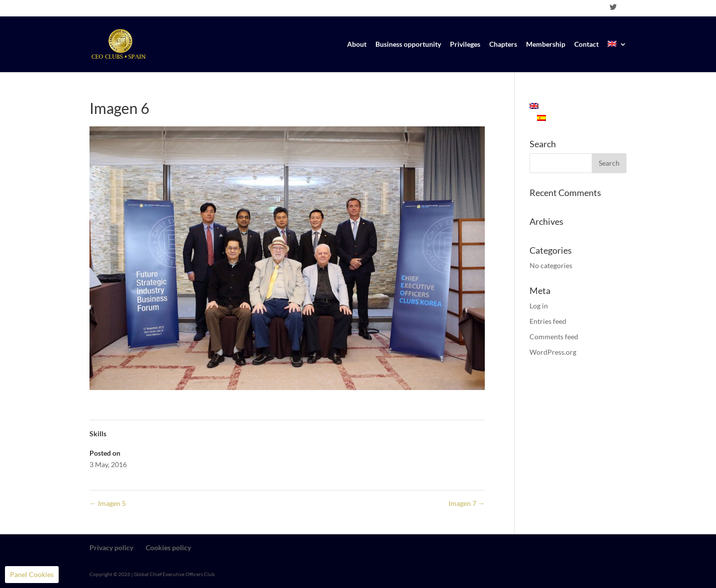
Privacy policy (111, 547)
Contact (586, 45)
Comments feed (554, 337)
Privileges (465, 45)
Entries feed (548, 321)
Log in (539, 306)
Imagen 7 (467, 503)
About (357, 45)
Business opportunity (408, 45)
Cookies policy (168, 547)
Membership (546, 45)
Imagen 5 (108, 503)
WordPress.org (553, 352)
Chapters (503, 45)
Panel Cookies (32, 574)
